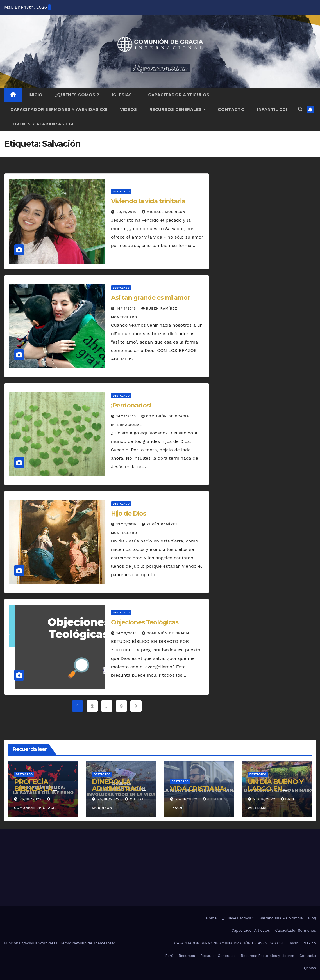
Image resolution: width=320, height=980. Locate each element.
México (310, 943)
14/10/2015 (127, 633)
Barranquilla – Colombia (281, 918)
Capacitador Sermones (296, 930)
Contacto (231, 109)
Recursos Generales (176, 109)
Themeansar (104, 943)
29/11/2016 (127, 212)
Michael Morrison (164, 212)
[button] (300, 109)
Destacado (121, 191)
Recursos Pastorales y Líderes (267, 956)
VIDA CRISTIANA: (198, 789)
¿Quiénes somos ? (77, 95)
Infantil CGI (272, 109)
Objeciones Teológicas (145, 622)
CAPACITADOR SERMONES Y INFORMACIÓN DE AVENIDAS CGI (229, 943)
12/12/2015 (127, 524)
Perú (169, 956)
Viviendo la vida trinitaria (148, 201)
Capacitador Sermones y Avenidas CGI (59, 109)
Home (211, 918)
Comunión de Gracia (166, 633)
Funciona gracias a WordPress (31, 943)
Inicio (36, 95)
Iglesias (123, 95)
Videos (129, 109)
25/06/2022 (31, 799)
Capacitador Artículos (179, 95)
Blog (312, 918)
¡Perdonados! (131, 405)
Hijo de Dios (129, 513)
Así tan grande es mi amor (151, 298)
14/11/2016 (127, 308)
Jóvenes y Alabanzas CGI (42, 124)
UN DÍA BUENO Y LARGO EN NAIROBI (276, 789)
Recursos (187, 956)
